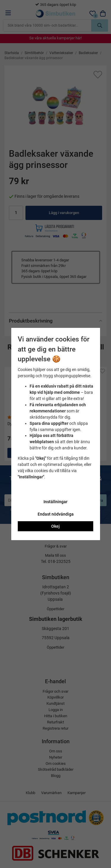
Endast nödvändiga (56, 514)
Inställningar (55, 502)
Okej (55, 526)
